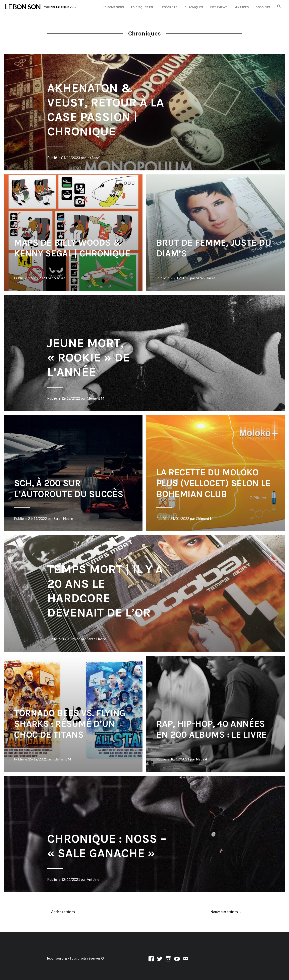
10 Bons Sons (114, 7)
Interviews (219, 7)
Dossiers (263, 7)
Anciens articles (61, 912)
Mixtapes (242, 7)
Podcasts (170, 7)
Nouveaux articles (226, 912)
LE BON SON (23, 7)
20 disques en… (143, 7)
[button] (279, 7)
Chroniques (194, 7)
